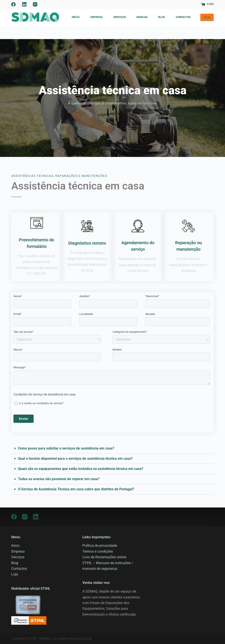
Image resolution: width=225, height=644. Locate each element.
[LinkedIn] (24, 4)
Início (76, 17)
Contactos (183, 17)
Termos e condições (98, 551)
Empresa (96, 17)
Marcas (142, 17)
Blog (162, 17)
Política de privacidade (100, 546)
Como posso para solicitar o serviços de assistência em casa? (66, 448)
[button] (112, 449)
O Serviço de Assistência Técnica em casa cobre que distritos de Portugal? (76, 489)
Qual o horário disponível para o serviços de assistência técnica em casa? (75, 459)
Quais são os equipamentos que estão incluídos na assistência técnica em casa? (81, 469)
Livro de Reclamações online (104, 557)
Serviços (120, 17)
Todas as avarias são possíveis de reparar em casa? (59, 479)
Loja (15, 574)
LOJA (207, 17)
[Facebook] (13, 4)
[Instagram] (35, 4)
